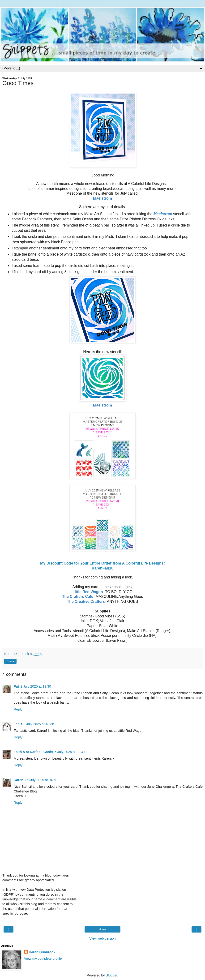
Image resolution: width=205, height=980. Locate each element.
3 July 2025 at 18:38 (39, 724)
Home (102, 929)
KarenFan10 (102, 568)
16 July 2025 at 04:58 (41, 780)
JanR (18, 724)
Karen (19, 780)
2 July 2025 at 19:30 (36, 686)
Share (10, 661)
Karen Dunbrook (42, 952)
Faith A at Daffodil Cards (33, 752)
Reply (18, 709)
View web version (102, 938)
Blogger (112, 975)
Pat (16, 686)
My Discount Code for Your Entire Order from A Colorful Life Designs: (102, 563)
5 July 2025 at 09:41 (70, 752)
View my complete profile (43, 959)
